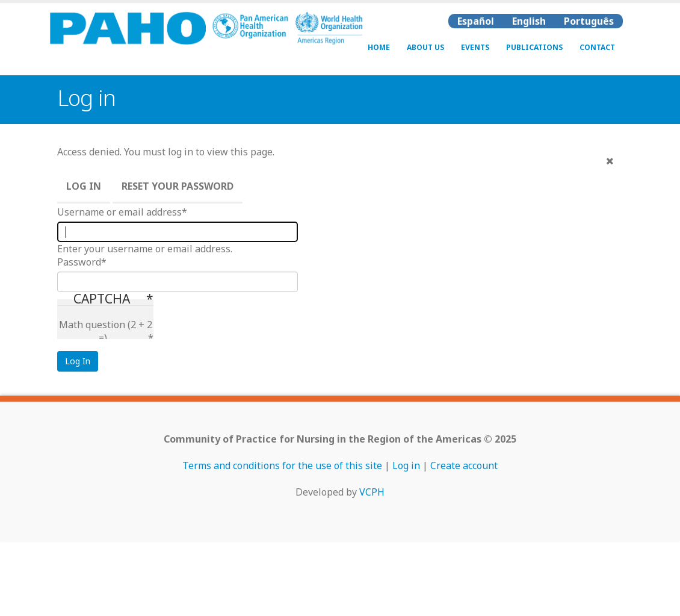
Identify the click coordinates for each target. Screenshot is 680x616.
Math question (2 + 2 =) (106, 331)
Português (589, 21)
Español (476, 21)
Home (379, 47)
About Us (425, 47)
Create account (464, 465)
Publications (534, 47)
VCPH (372, 492)
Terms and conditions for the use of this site (282, 465)
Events (475, 47)
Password (79, 262)
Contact (597, 47)
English (529, 21)
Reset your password (178, 186)
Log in (84, 186)
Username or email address (119, 212)
